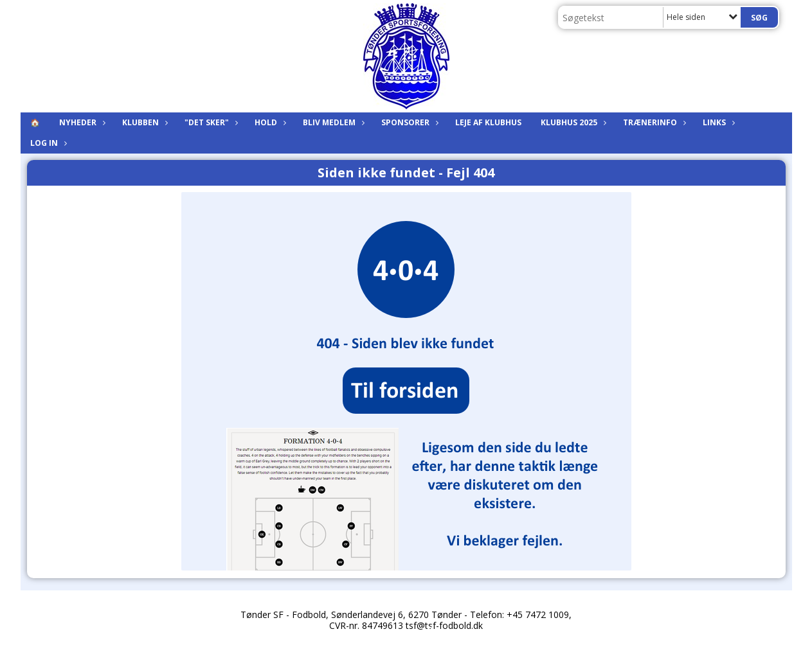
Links (717, 122)
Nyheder (81, 122)
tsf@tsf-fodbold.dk (444, 625)
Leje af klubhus (488, 122)
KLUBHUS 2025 (572, 122)
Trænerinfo (653, 122)
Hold (269, 122)
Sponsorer (409, 122)
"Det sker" (210, 122)
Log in (47, 143)
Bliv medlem (332, 122)
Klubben (144, 122)
